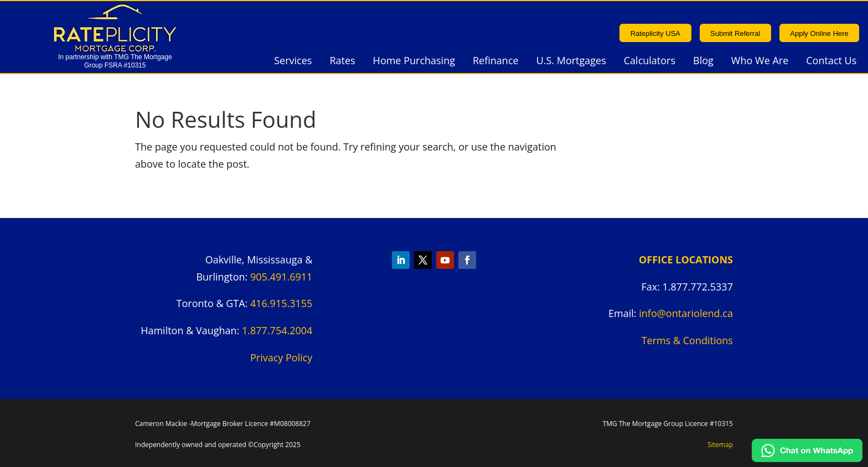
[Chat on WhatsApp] (807, 458)
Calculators (650, 62)
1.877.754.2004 (277, 330)
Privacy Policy (281, 357)
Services (293, 62)
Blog (703, 62)
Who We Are (760, 62)
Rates (342, 62)
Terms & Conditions (687, 340)
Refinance (496, 62)
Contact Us (831, 62)
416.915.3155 (281, 303)
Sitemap (720, 445)
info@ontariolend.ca (686, 313)
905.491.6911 (281, 277)
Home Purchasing (414, 62)
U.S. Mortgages (571, 62)
